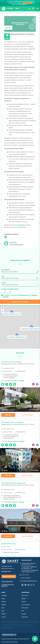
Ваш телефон (6, 270)
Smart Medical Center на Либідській (12, 422)
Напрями (10, 8)
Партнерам (25, 617)
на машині (21, 381)
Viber (7, 384)
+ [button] (3, 309)
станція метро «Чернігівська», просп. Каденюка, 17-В (30, 571)
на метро (15, 381)
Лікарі (17, 8)
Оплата (4, 617)
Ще (36, 8)
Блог (23, 611)
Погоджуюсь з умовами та (20, 296)
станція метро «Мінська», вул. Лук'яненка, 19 (29, 564)
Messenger (15, 384)
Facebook (37, 384)
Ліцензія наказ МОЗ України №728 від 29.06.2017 (15, 639)
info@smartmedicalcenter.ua (11, 552)
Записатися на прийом (20, 302)
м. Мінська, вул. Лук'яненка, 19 (12, 314)
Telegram (11, 384)
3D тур (6, 410)
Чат (2, 384)
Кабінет (4, 614)
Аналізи (4, 602)
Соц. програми (26, 605)
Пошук (33, 8)
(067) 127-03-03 (29, 8)
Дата (3, 276)
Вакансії (24, 614)
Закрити (35, 639)
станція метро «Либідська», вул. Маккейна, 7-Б (29, 568)
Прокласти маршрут (28, 415)
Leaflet (29, 348)
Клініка (4, 283)
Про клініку (25, 596)
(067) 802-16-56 (6, 572)
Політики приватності (23, 295)
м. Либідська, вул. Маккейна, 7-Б (17, 337)
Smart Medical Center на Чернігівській (13, 483)
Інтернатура (25, 608)
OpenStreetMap (36, 348)
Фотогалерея (35, 410)
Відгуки (24, 599)
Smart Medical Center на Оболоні (12, 362)
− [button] (3, 312)
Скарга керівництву (7, 581)
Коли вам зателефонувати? (4, 289)
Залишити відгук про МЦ (9, 576)
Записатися (8, 415)
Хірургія (4, 605)
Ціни (3, 608)
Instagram (33, 384)
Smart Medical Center (16, 245)
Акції (3, 611)
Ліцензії (24, 602)
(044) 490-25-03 (21, 371)
